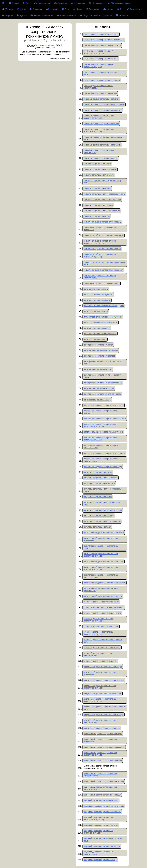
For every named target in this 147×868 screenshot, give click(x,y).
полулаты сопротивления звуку (98, 472)
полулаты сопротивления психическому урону (102, 503)
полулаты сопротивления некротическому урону (103, 490)
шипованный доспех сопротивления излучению (100, 740)
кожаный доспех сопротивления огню (101, 59)
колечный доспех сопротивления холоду (102, 145)
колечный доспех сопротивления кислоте (103, 110)
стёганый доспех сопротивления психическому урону (98, 633)
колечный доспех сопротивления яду (101, 158)
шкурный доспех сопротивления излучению (104, 806)
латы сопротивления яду (95, 339)
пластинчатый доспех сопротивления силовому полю (101, 446)
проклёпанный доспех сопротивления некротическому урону (101, 555)
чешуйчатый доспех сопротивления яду (102, 728)
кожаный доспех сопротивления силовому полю (103, 73)
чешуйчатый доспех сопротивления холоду (103, 715)
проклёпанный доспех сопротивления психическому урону (101, 568)
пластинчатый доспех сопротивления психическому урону (101, 439)
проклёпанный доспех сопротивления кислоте (101, 547)
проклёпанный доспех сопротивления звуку (104, 533)
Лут (120, 9)
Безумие (7, 15)
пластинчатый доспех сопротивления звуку (103, 405)
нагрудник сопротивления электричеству (102, 394)
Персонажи (93, 9)
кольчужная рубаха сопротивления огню (102, 249)
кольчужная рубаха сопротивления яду (102, 283)
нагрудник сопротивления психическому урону (102, 376)
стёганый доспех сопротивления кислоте (102, 613)
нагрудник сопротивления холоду (99, 388)
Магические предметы (120, 3)
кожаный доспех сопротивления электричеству (98, 87)
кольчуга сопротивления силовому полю (102, 200)
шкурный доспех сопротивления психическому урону (98, 832)
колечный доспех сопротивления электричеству (99, 152)
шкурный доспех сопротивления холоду (102, 846)
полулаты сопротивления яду (97, 527)
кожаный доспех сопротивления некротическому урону (98, 52)
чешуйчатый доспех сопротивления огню (102, 693)
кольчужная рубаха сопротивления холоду (103, 270)
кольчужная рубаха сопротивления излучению (100, 229)
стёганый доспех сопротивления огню (101, 626)
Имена (108, 9)
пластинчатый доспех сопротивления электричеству (101, 460)
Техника (7, 9)
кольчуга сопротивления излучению (100, 169)
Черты (21, 9)
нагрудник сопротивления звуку (98, 345)
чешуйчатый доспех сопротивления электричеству (100, 721)
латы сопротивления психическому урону (103, 317)
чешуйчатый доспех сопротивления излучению (100, 673)
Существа (61, 3)
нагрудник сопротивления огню (98, 369)
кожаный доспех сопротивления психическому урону (98, 65)
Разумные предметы (42, 15)
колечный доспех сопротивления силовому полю (103, 138)
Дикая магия (134, 9)
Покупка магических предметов (96, 15)
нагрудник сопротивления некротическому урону (103, 363)
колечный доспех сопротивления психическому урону (99, 130)
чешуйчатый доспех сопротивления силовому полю (105, 708)
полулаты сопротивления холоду (99, 516)
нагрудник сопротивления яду (97, 400)
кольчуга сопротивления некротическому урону (102, 182)
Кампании (122, 15)
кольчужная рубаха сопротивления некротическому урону (100, 242)
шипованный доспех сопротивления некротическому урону (100, 754)
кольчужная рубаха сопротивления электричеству (100, 277)
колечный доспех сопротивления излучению (104, 105)
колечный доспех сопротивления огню (101, 124)
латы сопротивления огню (96, 311)
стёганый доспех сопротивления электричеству (98, 654)
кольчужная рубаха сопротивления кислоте (104, 235)
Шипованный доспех (44, 45)
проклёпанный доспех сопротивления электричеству (101, 589)
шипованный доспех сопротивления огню (103, 760)
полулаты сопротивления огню (98, 497)
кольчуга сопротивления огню (97, 188)
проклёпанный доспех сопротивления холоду (104, 583)
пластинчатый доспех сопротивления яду (103, 467)
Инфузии (52, 9)
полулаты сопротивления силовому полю (103, 510)
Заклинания (78, 3)
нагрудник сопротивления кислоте (99, 356)
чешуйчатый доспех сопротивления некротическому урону (100, 687)
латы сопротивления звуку (96, 289)
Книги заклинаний (66, 15)
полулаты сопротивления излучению (101, 478)
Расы (26, 3)
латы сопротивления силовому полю (101, 322)
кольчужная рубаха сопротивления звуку (102, 222)
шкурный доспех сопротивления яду (100, 860)
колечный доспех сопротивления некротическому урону (99, 117)
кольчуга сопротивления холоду (98, 205)
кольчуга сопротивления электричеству (102, 211)
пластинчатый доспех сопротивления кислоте (105, 418)
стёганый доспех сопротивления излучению (104, 607)
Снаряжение (96, 3)
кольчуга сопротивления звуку (97, 164)
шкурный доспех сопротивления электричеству (98, 853)
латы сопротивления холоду (97, 328)
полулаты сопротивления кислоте (99, 483)
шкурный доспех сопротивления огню (101, 825)
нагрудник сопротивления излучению (101, 350)
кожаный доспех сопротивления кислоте (102, 45)
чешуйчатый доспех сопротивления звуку (103, 667)
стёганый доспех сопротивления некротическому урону (98, 620)
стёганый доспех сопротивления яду (100, 661)
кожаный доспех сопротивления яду (100, 93)
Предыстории (42, 3)
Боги (65, 9)
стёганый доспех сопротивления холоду (102, 648)
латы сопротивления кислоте (97, 300)
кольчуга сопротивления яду (97, 216)
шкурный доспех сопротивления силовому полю (103, 839)
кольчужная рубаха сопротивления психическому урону (100, 255)
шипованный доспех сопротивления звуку (103, 734)
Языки (77, 9)
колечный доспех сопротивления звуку (101, 99)
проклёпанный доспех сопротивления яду (103, 596)
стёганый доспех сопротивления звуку (101, 602)
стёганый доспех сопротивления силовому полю (103, 641)
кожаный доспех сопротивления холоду (102, 80)
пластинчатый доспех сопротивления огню (103, 432)
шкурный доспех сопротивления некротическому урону (98, 818)
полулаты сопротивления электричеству (102, 521)
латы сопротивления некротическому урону (104, 306)
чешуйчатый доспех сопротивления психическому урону (100, 700)
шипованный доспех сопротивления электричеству (100, 788)
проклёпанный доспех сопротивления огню (103, 561)
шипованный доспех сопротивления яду (102, 795)
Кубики (22, 15)
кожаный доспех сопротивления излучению (104, 40)
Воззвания (36, 9)
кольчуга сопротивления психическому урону (104, 194)
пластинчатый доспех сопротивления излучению (101, 412)
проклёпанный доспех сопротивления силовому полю (101, 576)
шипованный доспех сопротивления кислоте (104, 747)
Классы (14, 3)
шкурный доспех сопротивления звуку (101, 800)
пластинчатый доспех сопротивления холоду (104, 453)
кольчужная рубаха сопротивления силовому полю (104, 263)
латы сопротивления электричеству (100, 334)
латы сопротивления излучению (98, 294)
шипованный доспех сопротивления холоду (104, 781)
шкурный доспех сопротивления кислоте (102, 812)
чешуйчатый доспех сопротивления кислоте (104, 680)
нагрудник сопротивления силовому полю (103, 383)
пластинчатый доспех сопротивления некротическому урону (101, 425)
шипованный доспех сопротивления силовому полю (100, 775)
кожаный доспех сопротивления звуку (101, 34)
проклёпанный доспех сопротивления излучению (101, 539)
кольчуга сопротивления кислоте (99, 175)
